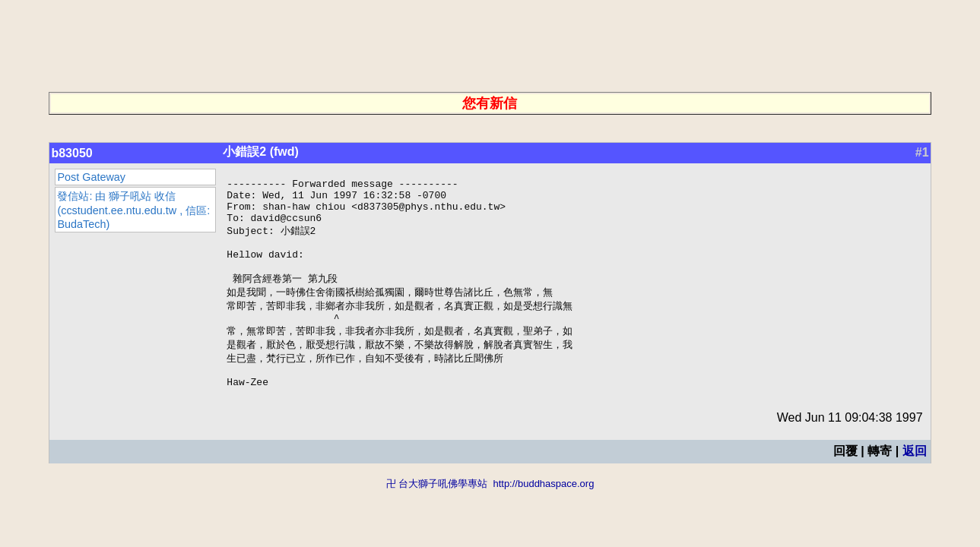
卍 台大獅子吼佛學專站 (437, 512)
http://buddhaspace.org (543, 512)
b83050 (71, 153)
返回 (915, 479)
